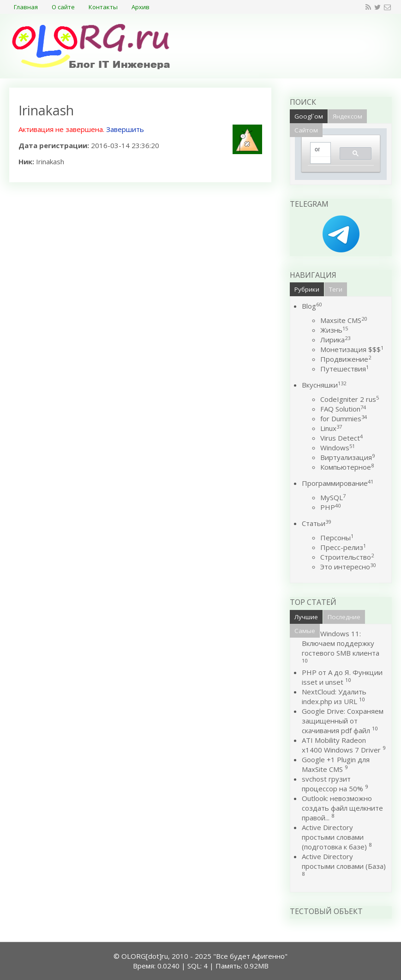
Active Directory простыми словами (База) (344, 861)
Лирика (335, 340)
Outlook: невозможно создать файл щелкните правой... (342, 808)
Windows (338, 448)
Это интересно (348, 567)
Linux (331, 428)
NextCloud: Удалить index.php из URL (334, 696)
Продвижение (346, 359)
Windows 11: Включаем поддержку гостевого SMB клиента (341, 643)
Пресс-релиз (343, 547)
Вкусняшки (324, 385)
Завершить (125, 129)
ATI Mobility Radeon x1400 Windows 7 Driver (341, 745)
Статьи (316, 523)
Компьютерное (347, 467)
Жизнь (334, 330)
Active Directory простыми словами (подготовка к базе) (334, 837)
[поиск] (317, 150)
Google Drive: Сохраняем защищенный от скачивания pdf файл (343, 721)
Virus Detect (341, 438)
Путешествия (344, 369)
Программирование (338, 483)
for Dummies (344, 418)
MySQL (333, 497)
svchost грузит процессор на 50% (332, 784)
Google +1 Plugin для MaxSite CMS (336, 764)
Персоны (337, 538)
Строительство (347, 557)
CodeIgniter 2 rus (350, 399)
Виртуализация (347, 457)
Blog (312, 306)
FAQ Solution (343, 409)
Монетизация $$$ (352, 349)
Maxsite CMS (344, 320)
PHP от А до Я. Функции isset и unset (342, 677)
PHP (330, 507)
